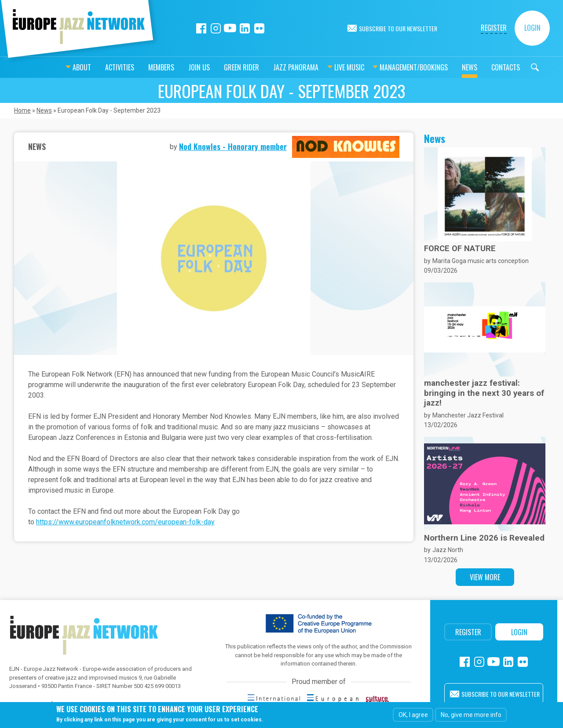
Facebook (201, 28)
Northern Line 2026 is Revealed (484, 538)
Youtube (230, 28)
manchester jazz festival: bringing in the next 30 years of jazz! (484, 393)
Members (139, 67)
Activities (98, 67)
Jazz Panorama (274, 67)
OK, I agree (413, 715)
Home (22, 110)
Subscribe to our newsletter (398, 28)
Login (532, 28)
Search (513, 67)
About (60, 67)
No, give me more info (471, 715)
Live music (327, 67)
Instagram (216, 28)
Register (494, 28)
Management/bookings (392, 67)
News (448, 67)
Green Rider (219, 67)
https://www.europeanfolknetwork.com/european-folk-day (125, 522)
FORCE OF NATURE (460, 249)
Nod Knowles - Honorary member (233, 146)
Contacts (484, 67)
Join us (177, 67)
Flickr (259, 28)
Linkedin (245, 28)
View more (485, 577)
